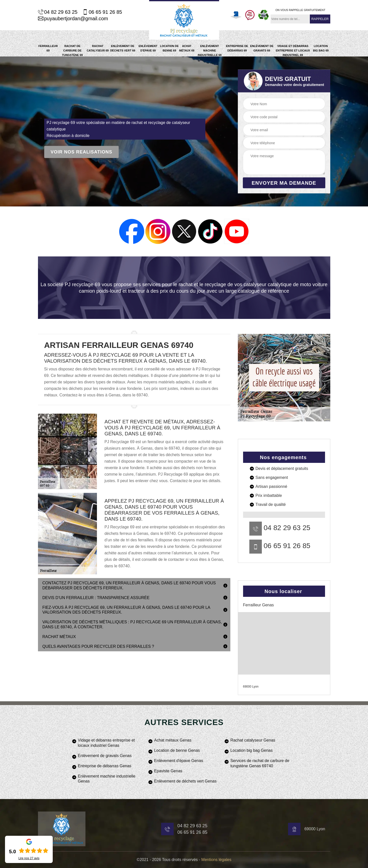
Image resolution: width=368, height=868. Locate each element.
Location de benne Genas (177, 750)
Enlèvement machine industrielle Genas (107, 779)
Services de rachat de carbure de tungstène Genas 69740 (260, 763)
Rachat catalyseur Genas (253, 740)
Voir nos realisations (82, 152)
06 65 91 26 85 (102, 12)
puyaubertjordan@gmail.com (73, 18)
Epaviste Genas (168, 771)
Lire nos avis (29, 858)
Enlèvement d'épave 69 (148, 48)
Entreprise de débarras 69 (237, 48)
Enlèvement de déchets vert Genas (185, 781)
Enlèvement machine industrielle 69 (209, 50)
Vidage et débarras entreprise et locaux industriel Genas (106, 743)
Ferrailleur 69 (48, 48)
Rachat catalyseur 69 (98, 48)
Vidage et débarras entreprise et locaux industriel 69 (293, 50)
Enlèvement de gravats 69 (262, 48)
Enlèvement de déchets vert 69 (123, 48)
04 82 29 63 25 (58, 12)
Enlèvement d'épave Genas (179, 761)
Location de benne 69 (169, 48)
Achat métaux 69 (187, 48)
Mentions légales (216, 860)
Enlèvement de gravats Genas (105, 756)
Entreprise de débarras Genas (105, 766)
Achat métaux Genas (173, 740)
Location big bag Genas (251, 750)
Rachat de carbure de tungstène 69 (72, 50)
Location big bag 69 (321, 48)
